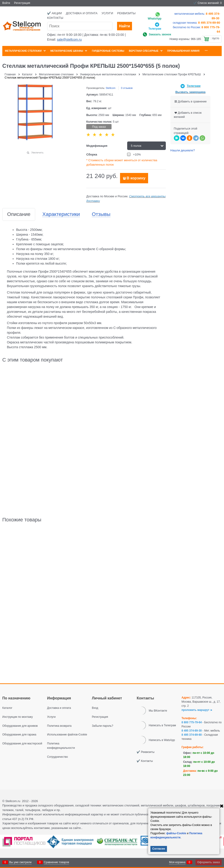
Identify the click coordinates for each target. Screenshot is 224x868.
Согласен (159, 849)
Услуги (107, 13)
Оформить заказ (209, 862)
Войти (6, 3)
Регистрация (22, 3)
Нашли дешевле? (183, 150)
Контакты (55, 18)
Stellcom (111, 88)
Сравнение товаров (57, 862)
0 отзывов (127, 88)
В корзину (136, 178)
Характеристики (61, 214)
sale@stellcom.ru (69, 40)
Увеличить (37, 153)
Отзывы (101, 214)
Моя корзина (177, 862)
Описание (19, 214)
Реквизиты (126, 13)
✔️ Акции (55, 13)
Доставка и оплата (82, 13)
